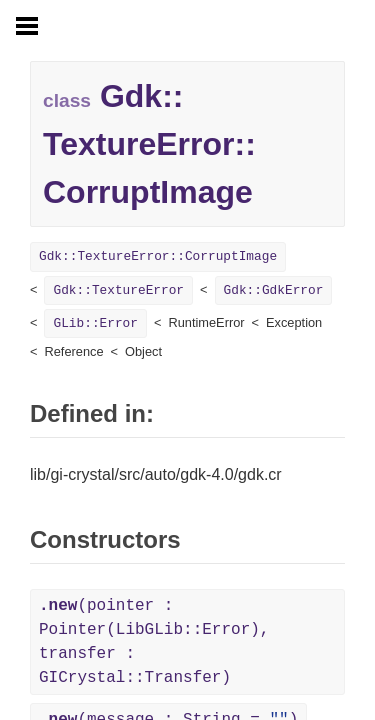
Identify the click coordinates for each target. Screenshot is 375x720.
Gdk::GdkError (274, 290)
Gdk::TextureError (118, 290)
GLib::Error (95, 323)
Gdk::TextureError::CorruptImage (158, 256)
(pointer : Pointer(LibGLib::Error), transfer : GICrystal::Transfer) (154, 642)
